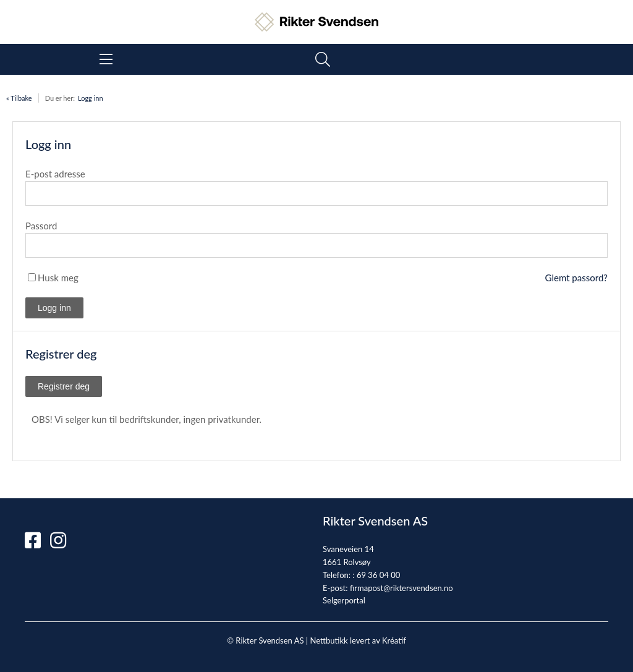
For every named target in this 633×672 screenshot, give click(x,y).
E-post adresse (55, 174)
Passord (41, 226)
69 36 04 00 (378, 575)
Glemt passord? (576, 278)
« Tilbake (19, 98)
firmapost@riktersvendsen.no (401, 588)
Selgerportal (344, 600)
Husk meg (58, 278)
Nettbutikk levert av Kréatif (358, 640)
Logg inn (91, 98)
